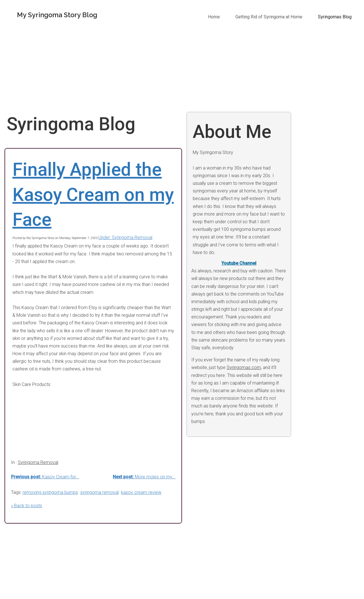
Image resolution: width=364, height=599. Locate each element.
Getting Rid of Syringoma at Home (269, 17)
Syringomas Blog (335, 17)
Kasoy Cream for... (45, 477)
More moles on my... (144, 477)
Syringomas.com (244, 367)
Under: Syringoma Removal (125, 237)
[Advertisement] (184, 70)
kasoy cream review (141, 492)
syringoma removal (99, 492)
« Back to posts (27, 506)
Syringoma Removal (38, 462)
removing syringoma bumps (50, 492)
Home (214, 17)
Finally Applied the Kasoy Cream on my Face (93, 195)
